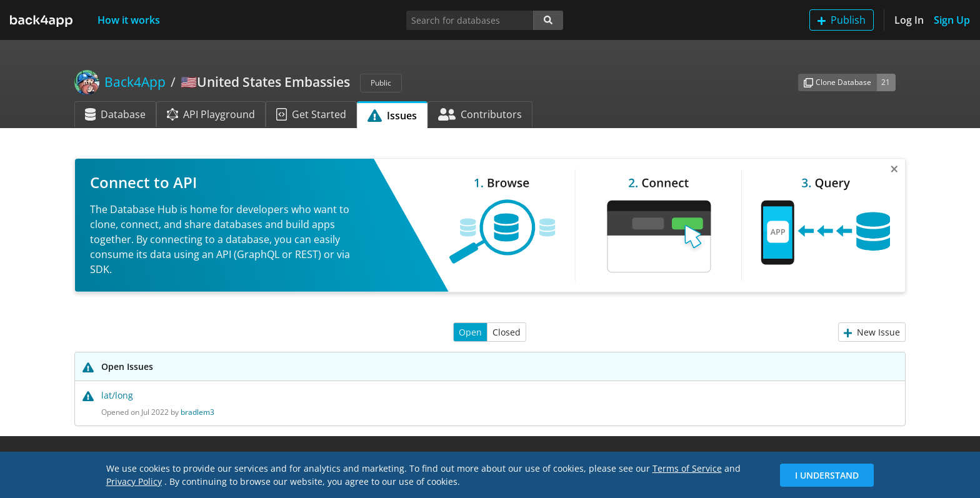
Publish (842, 20)
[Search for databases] (470, 20)
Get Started (311, 114)
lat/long (117, 395)
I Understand (827, 475)
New (872, 332)
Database (115, 114)
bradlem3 (197, 412)
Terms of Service (687, 468)
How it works (129, 20)
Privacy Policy (134, 481)
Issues (392, 116)
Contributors (480, 114)
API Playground (211, 114)
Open (470, 332)
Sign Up (952, 20)
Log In (909, 20)
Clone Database (837, 82)
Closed (507, 332)
